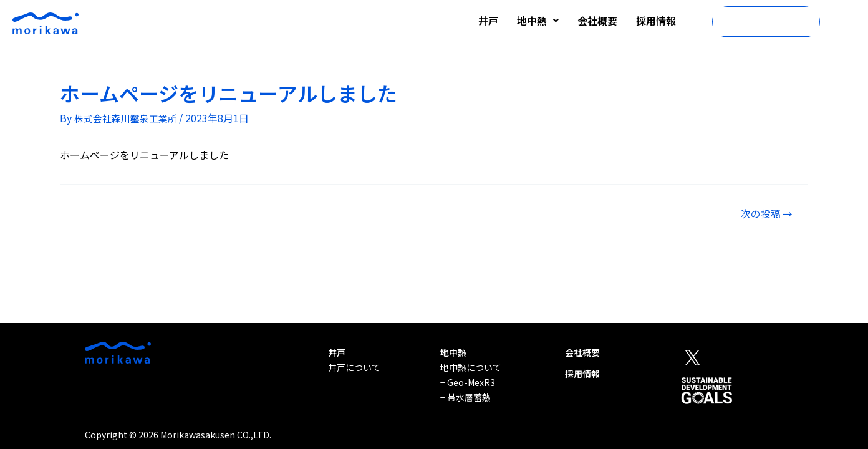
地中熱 (538, 21)
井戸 (488, 21)
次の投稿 (763, 215)
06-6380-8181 (761, 22)
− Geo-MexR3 (468, 382)
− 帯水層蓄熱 (465, 397)
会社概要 (597, 21)
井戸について (354, 367)
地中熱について (471, 367)
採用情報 (656, 21)
